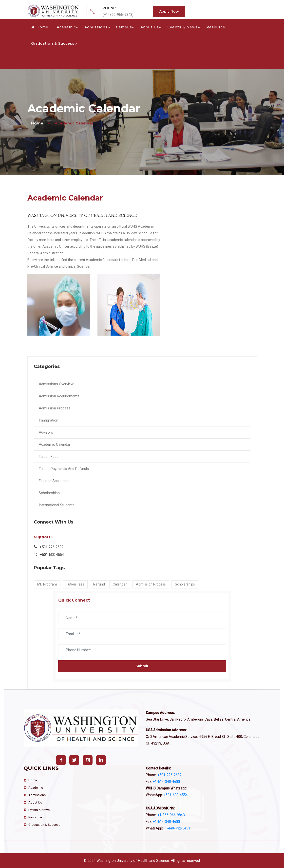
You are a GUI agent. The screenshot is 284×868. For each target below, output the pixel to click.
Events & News (183, 27)
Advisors (46, 432)
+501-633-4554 (176, 795)
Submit (142, 666)
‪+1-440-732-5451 (177, 828)
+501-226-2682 (169, 775)
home (37, 123)
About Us (150, 27)
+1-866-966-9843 (171, 815)
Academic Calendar (55, 444)
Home (40, 27)
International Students (57, 505)
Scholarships (49, 493)
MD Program (47, 584)
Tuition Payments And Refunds (64, 469)
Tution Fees (75, 584)
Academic (66, 27)
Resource (216, 27)
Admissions (96, 27)
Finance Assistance (55, 481)
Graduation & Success (53, 43)
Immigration (48, 420)
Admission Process (55, 408)
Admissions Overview (56, 384)
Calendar (120, 584)
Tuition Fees (49, 457)
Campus (124, 27)
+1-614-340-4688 (166, 782)
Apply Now (169, 11)
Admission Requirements (59, 396)
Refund (99, 584)
